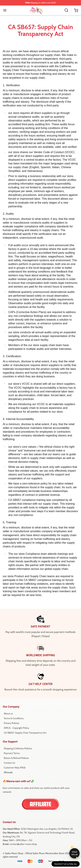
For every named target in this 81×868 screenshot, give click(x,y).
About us (8, 714)
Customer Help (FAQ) (15, 768)
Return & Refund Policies (16, 758)
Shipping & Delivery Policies (18, 748)
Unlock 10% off (75, 853)
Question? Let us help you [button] (66, 864)
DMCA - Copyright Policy (16, 728)
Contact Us (9, 763)
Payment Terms (12, 753)
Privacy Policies (11, 723)
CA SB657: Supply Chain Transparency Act (25, 733)
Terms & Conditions (14, 718)
